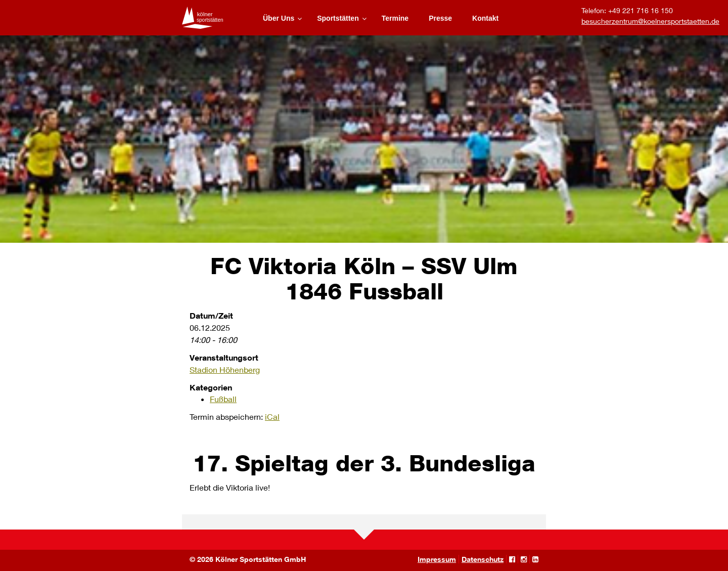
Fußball (223, 399)
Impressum (437, 559)
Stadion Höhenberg (225, 369)
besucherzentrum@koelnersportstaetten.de (650, 21)
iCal (272, 416)
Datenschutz (483, 559)
